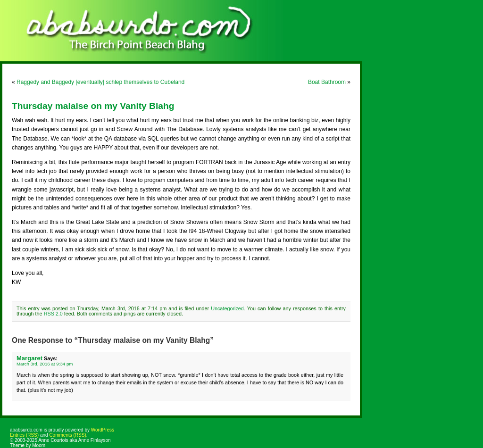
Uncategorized (227, 308)
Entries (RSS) (24, 435)
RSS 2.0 (53, 314)
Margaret (29, 358)
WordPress (103, 430)
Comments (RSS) (67, 435)
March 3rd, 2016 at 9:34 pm (45, 364)
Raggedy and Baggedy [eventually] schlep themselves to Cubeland (100, 82)
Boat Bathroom (327, 82)
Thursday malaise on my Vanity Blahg (93, 106)
